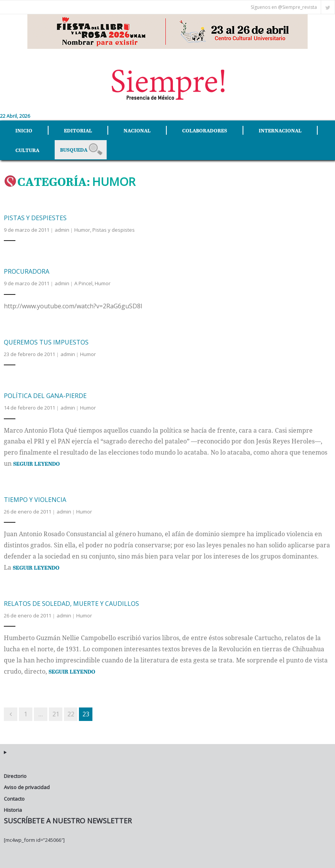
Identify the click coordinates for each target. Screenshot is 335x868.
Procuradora (27, 271)
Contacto (14, 799)
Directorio (15, 776)
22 (71, 714)
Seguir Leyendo (36, 464)
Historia (13, 810)
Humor (82, 230)
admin (62, 230)
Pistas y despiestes (35, 218)
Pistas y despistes (114, 230)
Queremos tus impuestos (46, 342)
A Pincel (83, 283)
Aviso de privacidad (27, 787)
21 (56, 714)
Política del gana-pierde (45, 396)
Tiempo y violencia (35, 500)
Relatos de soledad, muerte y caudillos (71, 604)
